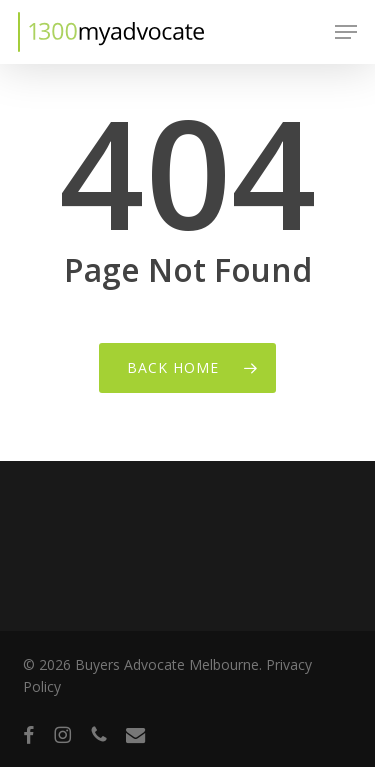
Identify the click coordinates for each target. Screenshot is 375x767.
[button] (346, 32)
